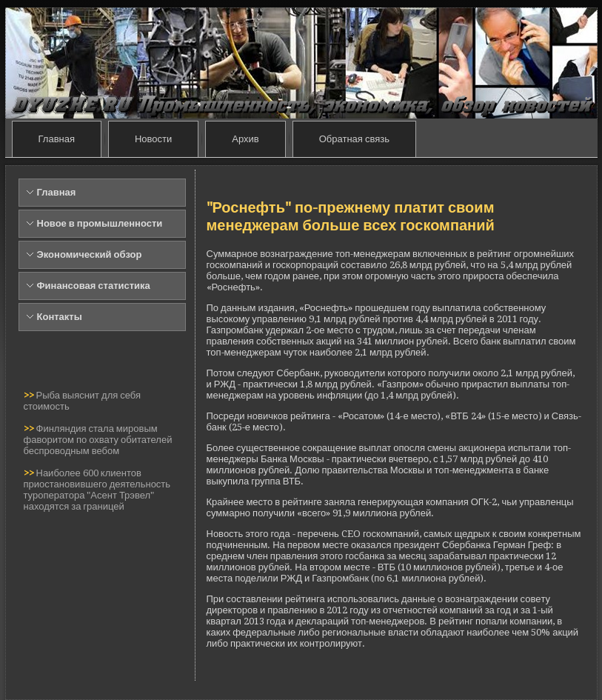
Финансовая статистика (94, 286)
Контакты (60, 317)
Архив (245, 139)
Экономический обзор (90, 254)
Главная (57, 139)
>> (30, 395)
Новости (153, 139)
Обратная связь (354, 139)
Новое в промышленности (100, 223)
